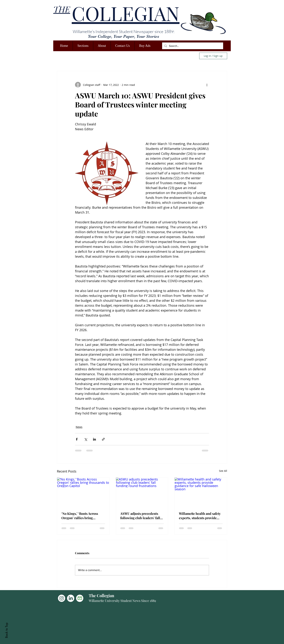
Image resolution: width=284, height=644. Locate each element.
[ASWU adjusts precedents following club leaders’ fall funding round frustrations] (142, 492)
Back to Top (7, 630)
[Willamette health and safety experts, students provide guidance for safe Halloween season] (201, 492)
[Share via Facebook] (77, 439)
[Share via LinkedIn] (94, 439)
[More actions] (207, 85)
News (79, 427)
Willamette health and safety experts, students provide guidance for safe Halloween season (200, 516)
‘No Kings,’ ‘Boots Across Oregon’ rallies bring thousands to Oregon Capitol (83, 516)
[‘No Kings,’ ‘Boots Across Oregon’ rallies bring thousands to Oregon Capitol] (83, 492)
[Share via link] (103, 439)
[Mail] (80, 598)
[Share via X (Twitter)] (86, 439)
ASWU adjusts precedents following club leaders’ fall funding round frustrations (140, 516)
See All (223, 471)
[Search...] (192, 46)
